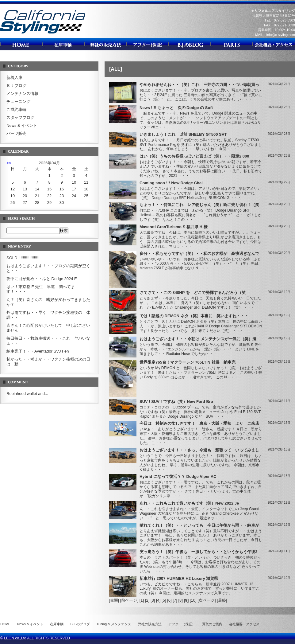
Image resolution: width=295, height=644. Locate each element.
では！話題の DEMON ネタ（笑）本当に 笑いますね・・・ (194, 316)
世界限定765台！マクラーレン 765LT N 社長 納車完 (188, 362)
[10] (193, 600)
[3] (153, 600)
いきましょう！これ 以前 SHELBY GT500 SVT (183, 134)
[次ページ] (207, 600)
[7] (175, 600)
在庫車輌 (57, 624)
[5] (164, 600)
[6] (169, 600)
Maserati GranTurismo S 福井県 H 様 (174, 227)
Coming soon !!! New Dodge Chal (171, 183)
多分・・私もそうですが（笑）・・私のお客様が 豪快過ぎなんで (199, 254)
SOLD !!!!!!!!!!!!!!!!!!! (23, 258)
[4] (158, 600)
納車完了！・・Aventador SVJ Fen (38, 351)
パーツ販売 (16, 133)
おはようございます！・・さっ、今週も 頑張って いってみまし (199, 450)
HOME (5, 624)
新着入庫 (14, 78)
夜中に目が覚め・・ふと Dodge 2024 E (42, 279)
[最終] (222, 600)
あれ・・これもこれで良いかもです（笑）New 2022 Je (189, 503)
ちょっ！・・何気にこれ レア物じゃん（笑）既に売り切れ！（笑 (199, 205)
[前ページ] (129, 600)
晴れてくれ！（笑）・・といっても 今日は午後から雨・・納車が (199, 525)
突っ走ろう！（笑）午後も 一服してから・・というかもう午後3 (198, 552)
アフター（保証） (182, 624)
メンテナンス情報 (22, 94)
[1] (142, 600)
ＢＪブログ (16, 86)
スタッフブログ (20, 117)
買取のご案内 (212, 624)
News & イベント (22, 125)
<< (9, 163)
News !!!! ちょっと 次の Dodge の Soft (176, 108)
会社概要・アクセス (244, 624)
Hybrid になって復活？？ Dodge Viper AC (178, 476)
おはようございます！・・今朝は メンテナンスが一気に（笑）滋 (198, 339)
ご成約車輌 (16, 109)
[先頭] (114, 600)
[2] (147, 600)
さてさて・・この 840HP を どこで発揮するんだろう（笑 (193, 293)
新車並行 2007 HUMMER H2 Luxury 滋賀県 (179, 578)
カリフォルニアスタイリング (43, 33)
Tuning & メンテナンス (114, 624)
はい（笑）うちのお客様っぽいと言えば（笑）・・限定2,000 (194, 156)
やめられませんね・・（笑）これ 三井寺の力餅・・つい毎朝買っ (199, 85)
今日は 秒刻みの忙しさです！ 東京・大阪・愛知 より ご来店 (199, 423)
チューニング (18, 101)
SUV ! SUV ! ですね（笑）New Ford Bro (176, 402)
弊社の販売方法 (150, 624)
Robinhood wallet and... (27, 394)
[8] (180, 600)
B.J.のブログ (80, 624)
